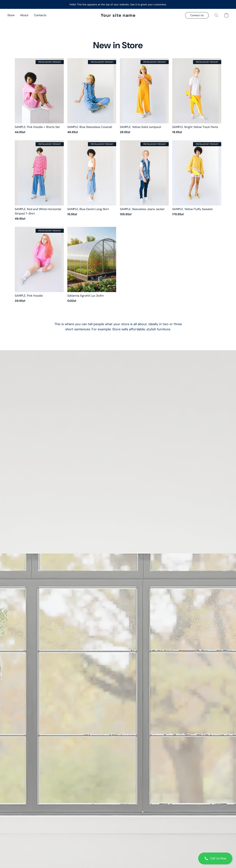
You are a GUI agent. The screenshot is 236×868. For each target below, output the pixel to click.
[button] (215, 858)
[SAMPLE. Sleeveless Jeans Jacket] (144, 181)
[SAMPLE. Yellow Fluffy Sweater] (197, 181)
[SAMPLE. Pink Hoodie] (39, 265)
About (24, 15)
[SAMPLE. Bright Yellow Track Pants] (197, 96)
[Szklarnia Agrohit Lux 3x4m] (92, 265)
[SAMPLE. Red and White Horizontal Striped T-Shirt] (39, 181)
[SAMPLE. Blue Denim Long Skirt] (92, 181)
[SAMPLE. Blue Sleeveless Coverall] (92, 96)
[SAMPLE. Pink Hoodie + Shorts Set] (39, 96)
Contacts (40, 15)
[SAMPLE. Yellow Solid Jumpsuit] (144, 96)
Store (11, 15)
